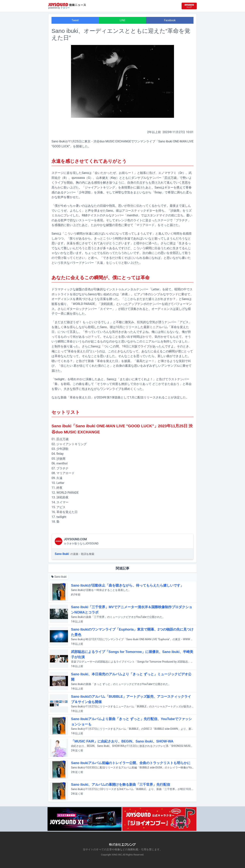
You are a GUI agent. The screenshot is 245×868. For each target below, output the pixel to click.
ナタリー (65, 8)
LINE (122, 20)
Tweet (75, 20)
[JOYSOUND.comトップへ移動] (189, 6)
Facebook (170, 20)
